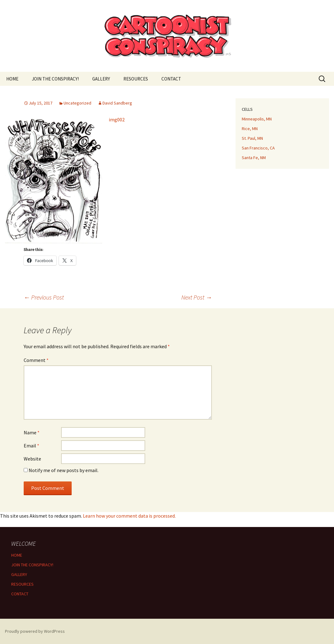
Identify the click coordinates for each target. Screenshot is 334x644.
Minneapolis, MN (257, 119)
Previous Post (44, 297)
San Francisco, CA (258, 148)
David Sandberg (117, 103)
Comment (36, 360)
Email (31, 446)
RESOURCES (136, 79)
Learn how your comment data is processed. (129, 516)
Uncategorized (77, 103)
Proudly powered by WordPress (35, 631)
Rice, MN (250, 129)
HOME (12, 79)
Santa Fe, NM (254, 158)
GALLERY (101, 79)
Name (32, 432)
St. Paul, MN (252, 138)
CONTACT (171, 79)
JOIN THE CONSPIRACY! (55, 79)
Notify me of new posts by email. (64, 470)
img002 (117, 120)
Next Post (197, 297)
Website (32, 459)
